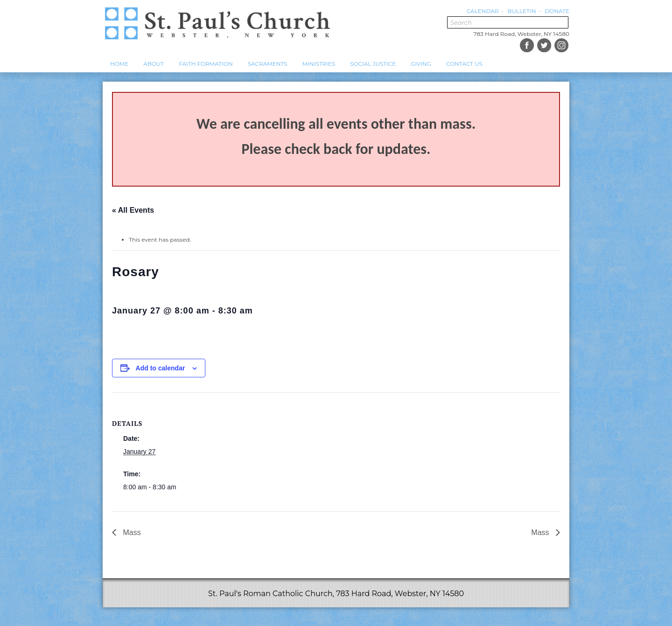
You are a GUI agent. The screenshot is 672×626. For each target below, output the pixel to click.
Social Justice (373, 64)
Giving (421, 64)
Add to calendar (161, 368)
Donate (557, 11)
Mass (131, 532)
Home (119, 64)
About (154, 64)
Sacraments (268, 64)
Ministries (319, 64)
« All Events (133, 210)
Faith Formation (206, 64)
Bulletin (521, 11)
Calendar (483, 11)
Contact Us (464, 64)
